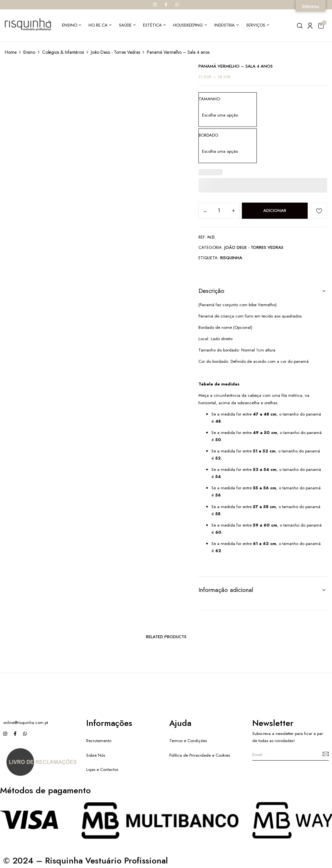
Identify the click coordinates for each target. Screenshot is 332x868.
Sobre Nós (96, 755)
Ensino (29, 52)
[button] (321, 25)
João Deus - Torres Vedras (115, 52)
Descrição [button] (211, 291)
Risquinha (231, 258)
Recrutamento (99, 741)
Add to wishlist (319, 211)
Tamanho (209, 99)
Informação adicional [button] (226, 590)
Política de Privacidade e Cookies (200, 755)
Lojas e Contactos (102, 769)
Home (11, 52)
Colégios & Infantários (63, 52)
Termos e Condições (188, 741)
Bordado (208, 135)
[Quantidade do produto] (219, 210)
